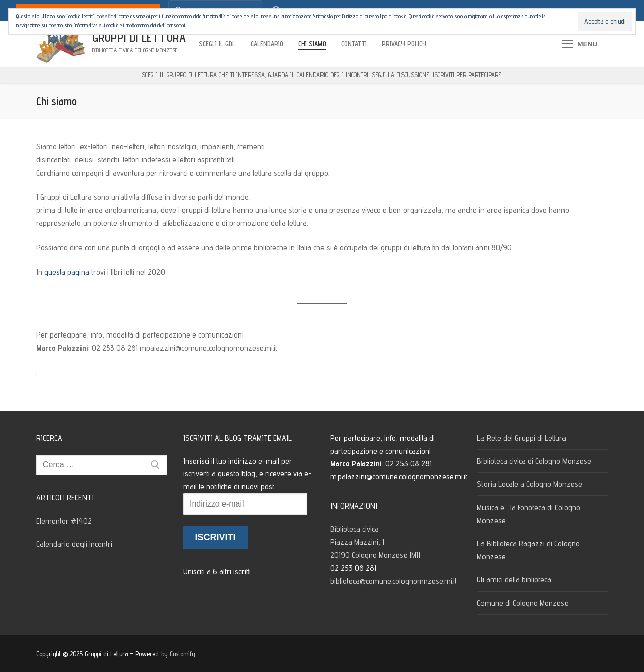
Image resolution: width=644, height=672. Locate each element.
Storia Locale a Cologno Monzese (530, 484)
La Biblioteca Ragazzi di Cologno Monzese (528, 550)
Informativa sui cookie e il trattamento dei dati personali (130, 25)
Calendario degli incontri (74, 544)
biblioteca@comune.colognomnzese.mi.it (393, 581)
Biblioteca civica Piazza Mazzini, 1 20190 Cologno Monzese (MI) (376, 542)
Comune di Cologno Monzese (523, 603)
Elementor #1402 (64, 521)
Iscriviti (215, 537)
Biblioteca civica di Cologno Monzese (534, 461)
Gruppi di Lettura (139, 37)
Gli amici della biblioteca (514, 580)
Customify (182, 654)
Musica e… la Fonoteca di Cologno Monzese (529, 514)
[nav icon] (580, 44)
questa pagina (67, 272)
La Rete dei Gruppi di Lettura (521, 438)
